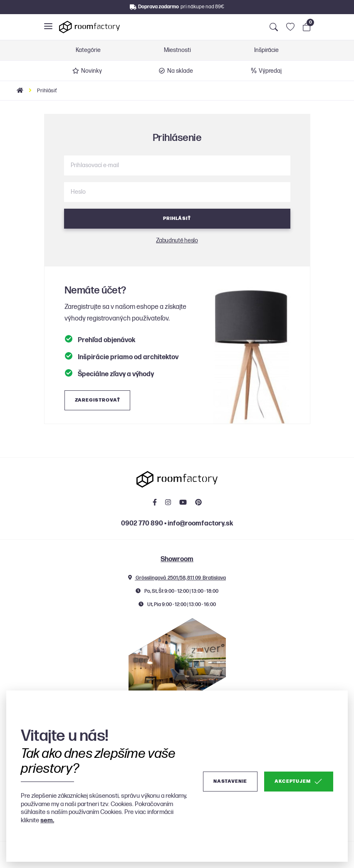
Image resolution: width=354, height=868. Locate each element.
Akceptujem (299, 782)
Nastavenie (230, 781)
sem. (47, 820)
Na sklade (176, 71)
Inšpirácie (266, 50)
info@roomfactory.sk (200, 524)
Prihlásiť (177, 218)
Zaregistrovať (98, 400)
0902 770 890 (142, 524)
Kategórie (88, 50)
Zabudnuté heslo (177, 240)
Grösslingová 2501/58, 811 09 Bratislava (177, 578)
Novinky (87, 71)
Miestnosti (177, 50)
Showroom (177, 559)
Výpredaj (266, 71)
